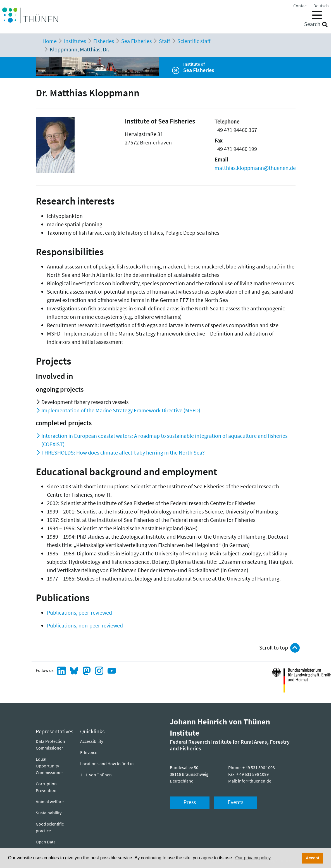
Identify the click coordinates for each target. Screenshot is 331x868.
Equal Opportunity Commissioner (49, 766)
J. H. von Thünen (96, 775)
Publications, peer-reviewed (79, 613)
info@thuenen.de (255, 781)
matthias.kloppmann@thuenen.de (255, 168)
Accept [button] (313, 858)
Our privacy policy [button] (253, 858)
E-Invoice (89, 752)
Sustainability (49, 813)
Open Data (46, 842)
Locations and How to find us (107, 764)
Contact (301, 6)
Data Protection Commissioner (50, 745)
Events (235, 802)
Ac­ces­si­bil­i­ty (92, 741)
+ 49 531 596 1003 (259, 767)
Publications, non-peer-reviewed (85, 625)
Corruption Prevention (46, 787)
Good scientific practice (50, 827)
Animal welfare (50, 802)
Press (190, 802)
